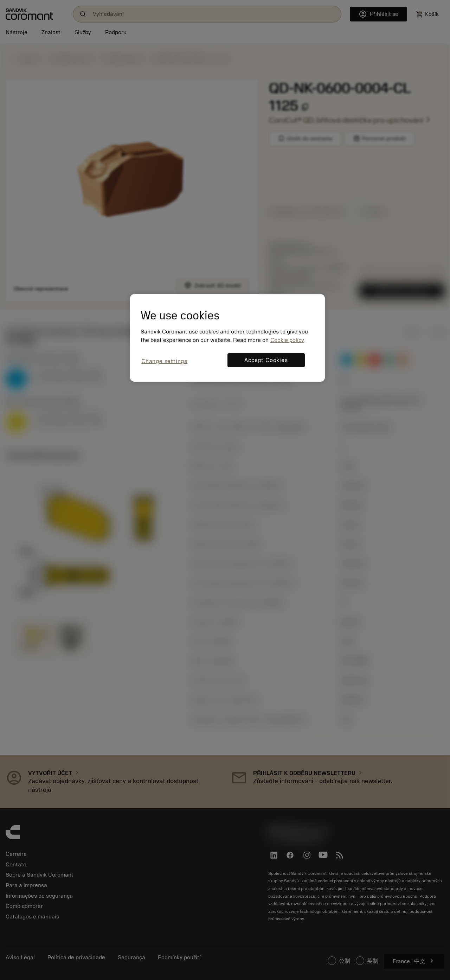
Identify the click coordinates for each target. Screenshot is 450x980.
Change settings (164, 361)
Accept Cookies (266, 360)
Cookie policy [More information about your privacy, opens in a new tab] (287, 340)
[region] (227, 338)
